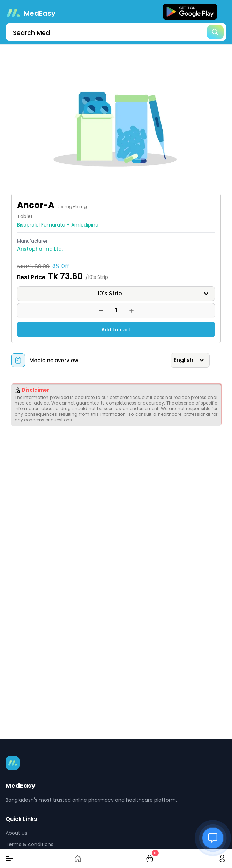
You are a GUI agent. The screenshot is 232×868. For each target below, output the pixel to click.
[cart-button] (150, 859)
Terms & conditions (29, 844)
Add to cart (116, 329)
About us (16, 833)
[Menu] (9, 859)
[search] (116, 32)
